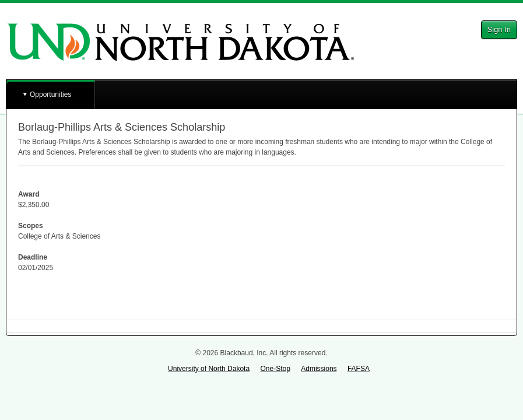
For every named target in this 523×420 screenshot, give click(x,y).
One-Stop (275, 369)
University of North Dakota (209, 369)
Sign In (499, 29)
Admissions (319, 369)
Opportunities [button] (50, 94)
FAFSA (359, 369)
